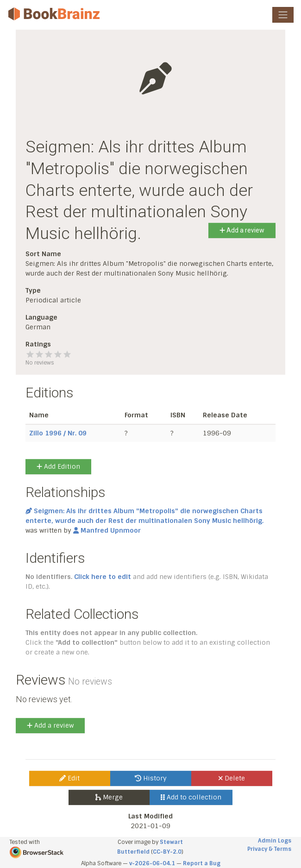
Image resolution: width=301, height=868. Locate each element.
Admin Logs (275, 841)
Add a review (242, 230)
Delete (232, 778)
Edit (69, 778)
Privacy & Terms (269, 849)
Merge (109, 797)
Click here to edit (103, 577)
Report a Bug (202, 863)
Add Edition (58, 466)
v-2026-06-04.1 (152, 863)
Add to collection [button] (191, 797)
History (151, 778)
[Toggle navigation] (283, 15)
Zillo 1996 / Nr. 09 (58, 433)
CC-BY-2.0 (167, 852)
